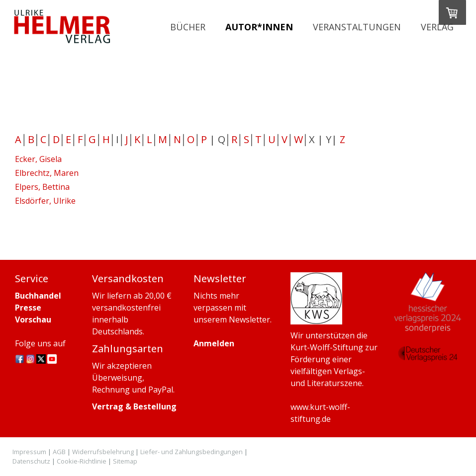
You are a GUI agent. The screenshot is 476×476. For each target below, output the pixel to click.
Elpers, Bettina (42, 187)
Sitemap (125, 461)
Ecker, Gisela (38, 159)
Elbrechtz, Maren (47, 173)
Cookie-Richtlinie (82, 461)
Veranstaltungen (357, 27)
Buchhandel (38, 296)
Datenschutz (31, 461)
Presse (28, 308)
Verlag (437, 27)
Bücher (188, 27)
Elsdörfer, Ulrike (45, 201)
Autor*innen (259, 27)
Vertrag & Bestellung (134, 406)
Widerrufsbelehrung (103, 452)
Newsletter (249, 319)
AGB (59, 452)
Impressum (29, 452)
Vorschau (33, 319)
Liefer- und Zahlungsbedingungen (191, 452)
